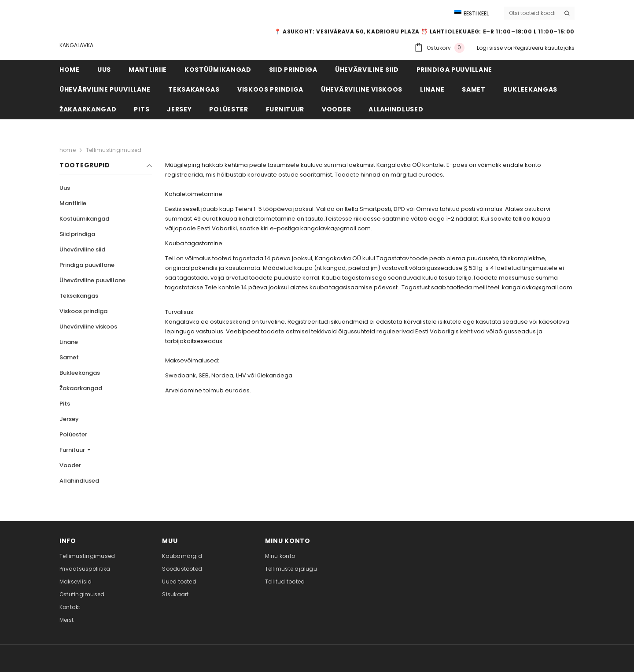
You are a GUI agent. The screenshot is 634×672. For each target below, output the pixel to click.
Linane (69, 342)
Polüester (73, 434)
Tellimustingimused (114, 150)
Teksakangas (79, 296)
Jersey (69, 419)
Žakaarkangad (81, 388)
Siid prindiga (77, 234)
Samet (69, 357)
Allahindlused (79, 481)
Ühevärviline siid (82, 249)
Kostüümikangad (84, 219)
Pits (65, 404)
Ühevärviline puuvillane (92, 280)
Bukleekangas (80, 373)
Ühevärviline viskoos (88, 327)
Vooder (70, 465)
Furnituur (73, 450)
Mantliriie (73, 203)
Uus (65, 188)
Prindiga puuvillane (87, 265)
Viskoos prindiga (83, 311)
